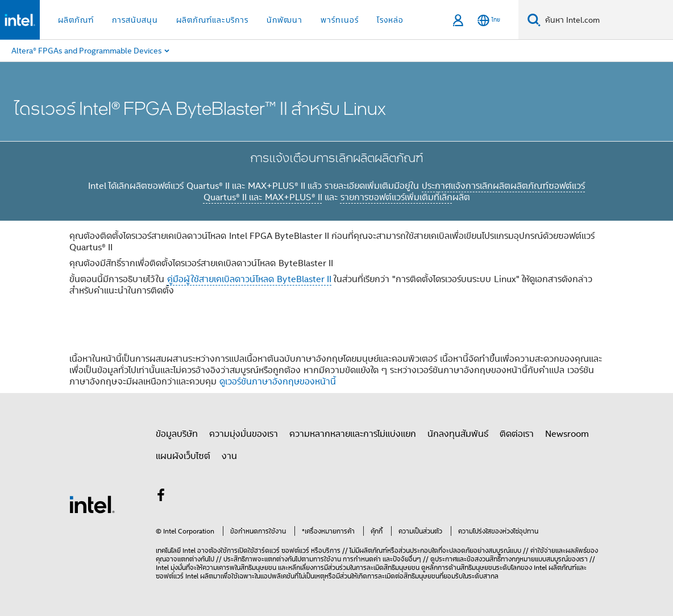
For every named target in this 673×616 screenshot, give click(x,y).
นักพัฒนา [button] (284, 20)
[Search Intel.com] (607, 20)
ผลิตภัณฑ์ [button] (76, 20)
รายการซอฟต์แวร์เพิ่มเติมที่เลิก (396, 197)
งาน (229, 456)
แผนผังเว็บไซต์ (183, 456)
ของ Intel (534, 567)
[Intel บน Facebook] (161, 497)
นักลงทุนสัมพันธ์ (458, 433)
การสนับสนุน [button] (135, 20)
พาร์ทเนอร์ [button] (340, 20)
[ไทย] (489, 20)
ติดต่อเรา (517, 433)
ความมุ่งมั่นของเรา (244, 433)
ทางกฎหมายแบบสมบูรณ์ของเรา (544, 559)
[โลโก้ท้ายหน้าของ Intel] (92, 503)
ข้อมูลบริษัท (177, 433)
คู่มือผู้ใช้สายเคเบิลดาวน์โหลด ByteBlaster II (249, 279)
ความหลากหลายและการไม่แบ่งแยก (353, 433)
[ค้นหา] (534, 20)
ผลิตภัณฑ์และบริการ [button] (212, 20)
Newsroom (567, 433)
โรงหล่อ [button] (390, 20)
